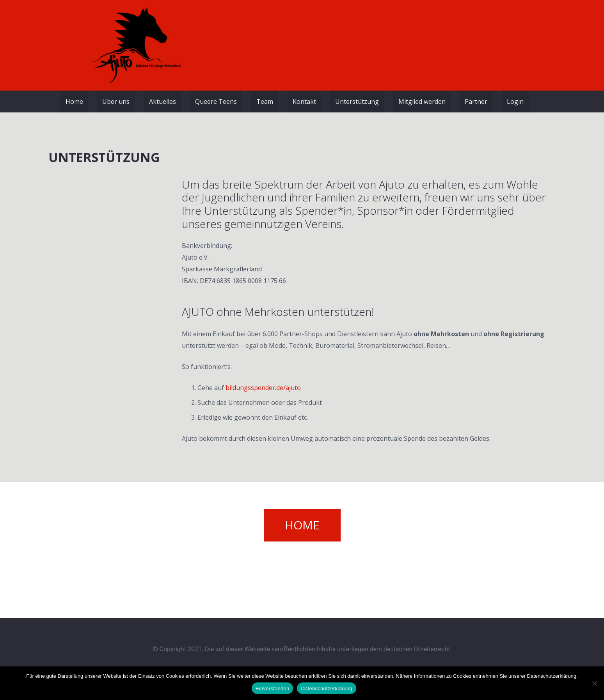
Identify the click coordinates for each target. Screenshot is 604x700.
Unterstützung (357, 102)
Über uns (116, 102)
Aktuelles (163, 102)
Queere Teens (216, 102)
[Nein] (594, 683)
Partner (476, 102)
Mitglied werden (422, 102)
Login (515, 102)
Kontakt (304, 102)
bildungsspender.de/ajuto (263, 388)
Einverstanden (272, 688)
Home (74, 102)
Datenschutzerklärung (326, 688)
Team (265, 102)
